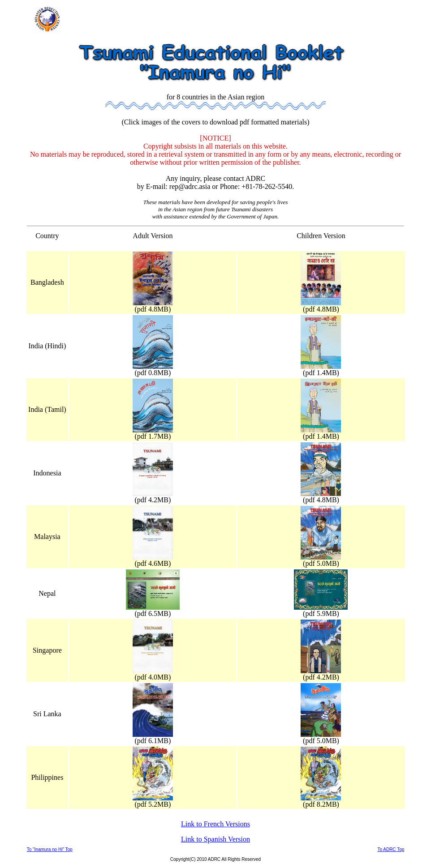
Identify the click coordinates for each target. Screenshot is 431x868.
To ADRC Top (391, 849)
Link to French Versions (215, 824)
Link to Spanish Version (215, 839)
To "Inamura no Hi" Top (50, 849)
